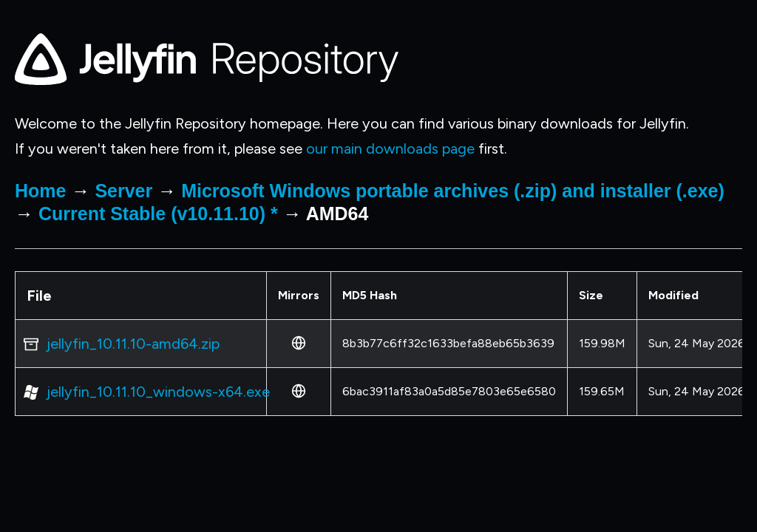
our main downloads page (390, 149)
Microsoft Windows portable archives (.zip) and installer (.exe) (453, 191)
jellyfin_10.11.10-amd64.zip (133, 344)
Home (40, 191)
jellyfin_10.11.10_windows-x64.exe (158, 392)
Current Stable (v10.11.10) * (158, 214)
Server (123, 191)
